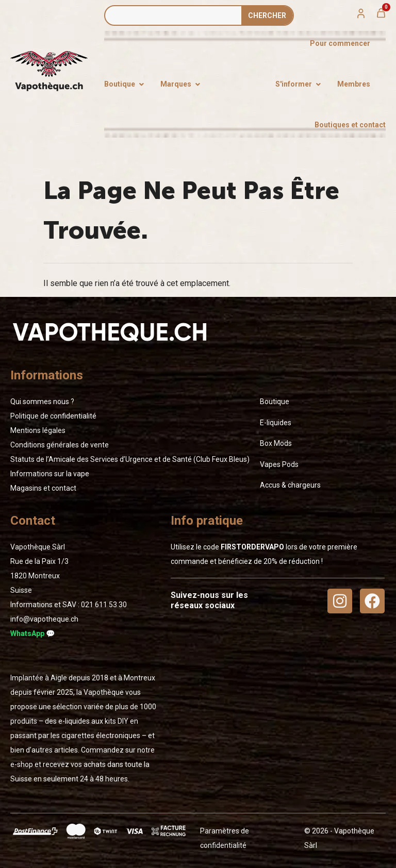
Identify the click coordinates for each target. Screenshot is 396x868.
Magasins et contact (43, 488)
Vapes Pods (279, 464)
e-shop (22, 764)
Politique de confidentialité (53, 416)
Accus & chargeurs (290, 485)
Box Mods (276, 443)
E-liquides (276, 423)
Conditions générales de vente (60, 445)
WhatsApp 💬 (32, 633)
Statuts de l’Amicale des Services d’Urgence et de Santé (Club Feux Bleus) (130, 459)
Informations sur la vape (50, 474)
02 (104, 605)
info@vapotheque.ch (44, 619)
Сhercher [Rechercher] (267, 15)
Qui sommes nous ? (42, 402)
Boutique (275, 402)
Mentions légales (38, 430)
